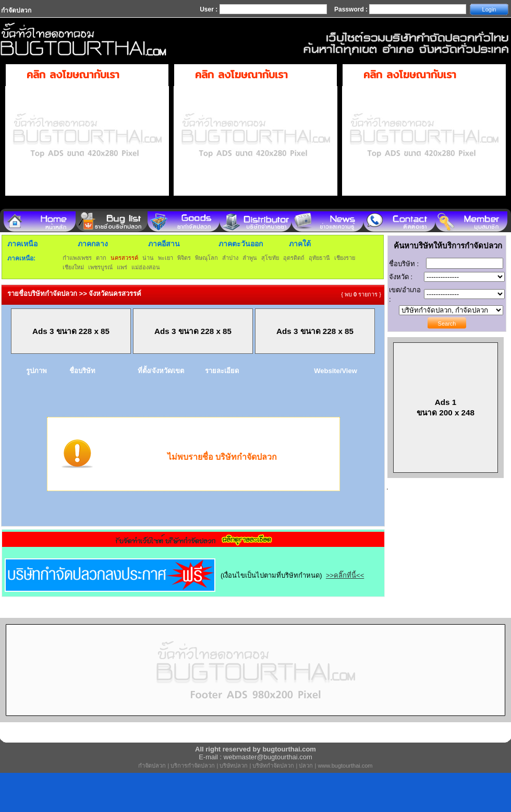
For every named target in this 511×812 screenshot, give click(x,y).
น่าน (148, 258)
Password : (352, 9)
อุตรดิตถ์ (294, 258)
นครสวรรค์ (124, 258)
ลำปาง (230, 258)
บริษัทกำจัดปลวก (273, 766)
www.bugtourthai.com (345, 766)
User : (209, 9)
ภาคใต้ (300, 244)
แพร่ (122, 267)
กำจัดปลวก (152, 766)
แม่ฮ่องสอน (146, 267)
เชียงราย (345, 258)
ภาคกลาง (93, 244)
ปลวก (306, 766)
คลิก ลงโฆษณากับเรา (73, 74)
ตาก (101, 258)
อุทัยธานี (319, 258)
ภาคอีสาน (164, 244)
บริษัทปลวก (234, 766)
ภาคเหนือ (22, 244)
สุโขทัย (270, 258)
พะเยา (166, 258)
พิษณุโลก (206, 258)
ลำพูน (250, 258)
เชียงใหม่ (73, 267)
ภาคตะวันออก (241, 244)
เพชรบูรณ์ (100, 267)
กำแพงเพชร (77, 258)
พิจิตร (184, 258)
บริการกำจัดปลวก (193, 766)
